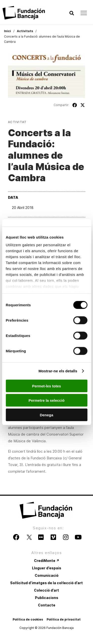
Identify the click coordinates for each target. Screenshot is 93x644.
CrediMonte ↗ (47, 561)
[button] (72, 13)
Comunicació (47, 575)
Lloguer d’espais (47, 568)
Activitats (25, 31)
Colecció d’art (46, 590)
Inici (7, 31)
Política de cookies (28, 619)
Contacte (47, 605)
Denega (46, 415)
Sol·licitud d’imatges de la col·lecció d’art (46, 583)
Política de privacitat (64, 619)
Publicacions (47, 598)
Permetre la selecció (46, 400)
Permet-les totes (46, 386)
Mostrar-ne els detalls (58, 371)
